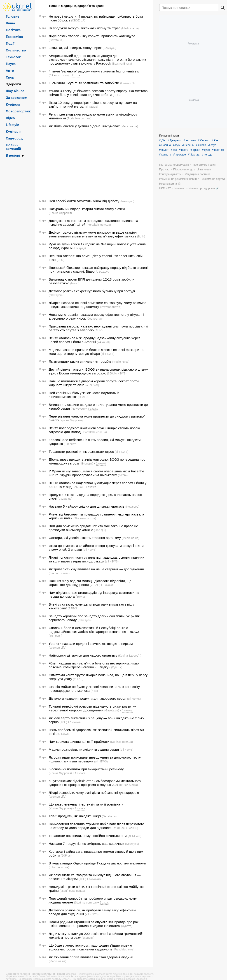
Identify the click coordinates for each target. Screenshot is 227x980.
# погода (207, 155)
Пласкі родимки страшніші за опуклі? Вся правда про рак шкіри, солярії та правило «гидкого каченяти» (94, 924)
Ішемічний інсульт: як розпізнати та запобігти (84, 83)
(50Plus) (81, 597)
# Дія (162, 140)
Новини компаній (13, 147)
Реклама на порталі (213, 179)
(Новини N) (127, 83)
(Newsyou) (109, 48)
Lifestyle (12, 125)
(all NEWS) (91, 107)
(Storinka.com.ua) (85, 518)
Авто (10, 70)
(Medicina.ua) (130, 28)
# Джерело (174, 140)
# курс (206, 150)
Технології (14, 57)
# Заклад (194, 155)
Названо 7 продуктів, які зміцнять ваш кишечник (87, 844)
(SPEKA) (73, 608)
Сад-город (14, 138)
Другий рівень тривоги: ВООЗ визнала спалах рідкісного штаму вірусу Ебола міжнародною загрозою (98, 371)
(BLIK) (117, 95)
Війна (10, 23)
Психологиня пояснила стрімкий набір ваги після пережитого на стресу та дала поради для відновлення (97, 826)
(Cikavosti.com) (59, 75)
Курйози (13, 104)
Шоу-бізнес (15, 91)
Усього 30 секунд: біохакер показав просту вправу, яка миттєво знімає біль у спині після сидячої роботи (98, 93)
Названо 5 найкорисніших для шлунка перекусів (87, 506)
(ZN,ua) (78, 487)
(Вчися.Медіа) (129, 785)
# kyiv (177, 145)
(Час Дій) (100, 530)
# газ (174, 150)
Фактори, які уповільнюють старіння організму (85, 538)
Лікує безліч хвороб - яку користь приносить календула (92, 36)
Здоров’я (13, 84)
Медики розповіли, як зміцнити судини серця (84, 749)
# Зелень (188, 145)
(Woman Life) (57, 648)
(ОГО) (60, 260)
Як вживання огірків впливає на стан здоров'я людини (91, 957)
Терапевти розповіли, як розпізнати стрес (81, 452)
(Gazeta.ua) (56, 40)
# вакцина (189, 140)
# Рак (215, 140)
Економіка (14, 37)
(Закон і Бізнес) (59, 573)
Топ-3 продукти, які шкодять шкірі (75, 816)
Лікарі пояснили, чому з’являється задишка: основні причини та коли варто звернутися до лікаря (97, 559)
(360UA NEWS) (117, 373)
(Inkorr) (75, 283)
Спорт (11, 77)
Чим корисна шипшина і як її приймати (79, 742)
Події (10, 43)
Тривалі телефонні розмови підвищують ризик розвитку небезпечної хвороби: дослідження (92, 708)
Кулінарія (14, 131)
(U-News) (63, 734)
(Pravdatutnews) (111, 307)
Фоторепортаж (18, 111)
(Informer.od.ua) (59, 867)
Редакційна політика (198, 174)
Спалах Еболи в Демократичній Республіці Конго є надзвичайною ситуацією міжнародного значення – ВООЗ (94, 630)
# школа (201, 145)
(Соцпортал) (95, 318)
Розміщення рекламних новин (178, 179)
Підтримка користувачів (174, 165)
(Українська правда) (73, 891)
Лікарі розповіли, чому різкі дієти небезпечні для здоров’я (94, 793)
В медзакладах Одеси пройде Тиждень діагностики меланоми (97, 863)
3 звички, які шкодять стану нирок (75, 48)
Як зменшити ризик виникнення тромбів (80, 361)
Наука (11, 64)
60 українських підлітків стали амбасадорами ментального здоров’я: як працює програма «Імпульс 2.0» (95, 783)
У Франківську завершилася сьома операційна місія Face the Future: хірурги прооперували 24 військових (97, 473)
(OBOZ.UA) (78, 20)
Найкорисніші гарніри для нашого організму (83, 655)
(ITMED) (83, 397)
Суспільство (16, 50)
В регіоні (13, 155)
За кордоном (17, 98)
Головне (13, 16)
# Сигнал (204, 140)
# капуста (165, 155)
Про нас (164, 170)
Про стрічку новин (204, 165)
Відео (10, 118)
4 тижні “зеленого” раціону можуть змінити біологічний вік (94, 71)
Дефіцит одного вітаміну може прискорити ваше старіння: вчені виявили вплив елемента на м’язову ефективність (94, 234)
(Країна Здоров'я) (60, 213)
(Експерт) (70, 444)
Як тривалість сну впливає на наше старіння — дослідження (96, 569)
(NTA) (94, 691)
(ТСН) (63, 722)
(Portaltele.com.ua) (79, 118)
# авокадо (179, 155)
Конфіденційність (170, 174)
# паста (184, 150)
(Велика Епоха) (122, 63)
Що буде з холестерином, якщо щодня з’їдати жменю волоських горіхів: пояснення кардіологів (90, 947)
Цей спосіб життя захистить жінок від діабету (84, 201)
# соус (212, 145)
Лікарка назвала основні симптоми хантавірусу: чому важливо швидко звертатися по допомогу (98, 305)
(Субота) (117, 667)
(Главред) (80, 248)
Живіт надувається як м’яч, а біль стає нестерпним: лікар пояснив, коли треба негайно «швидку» (94, 665)
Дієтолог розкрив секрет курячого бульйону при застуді (92, 291)
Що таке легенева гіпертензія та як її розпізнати (86, 804)
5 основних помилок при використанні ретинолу (86, 769)
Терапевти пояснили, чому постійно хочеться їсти (88, 836)
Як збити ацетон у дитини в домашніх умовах (84, 126)
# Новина (165, 145)
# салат (164, 150)
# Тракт (195, 150)
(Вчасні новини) (128, 828)
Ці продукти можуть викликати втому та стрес (85, 28)
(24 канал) (104, 342)
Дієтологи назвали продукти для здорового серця (88, 698)
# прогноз (218, 150)
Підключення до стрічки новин (192, 170)
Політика (13, 30)
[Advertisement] (93, 164)
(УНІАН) (95, 585)
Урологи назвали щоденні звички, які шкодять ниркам (91, 644)
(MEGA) (123, 475)
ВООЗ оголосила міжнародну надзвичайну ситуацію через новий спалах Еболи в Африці (95, 340)
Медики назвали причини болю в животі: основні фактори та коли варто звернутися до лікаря (96, 352)
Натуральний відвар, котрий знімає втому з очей (87, 209)
